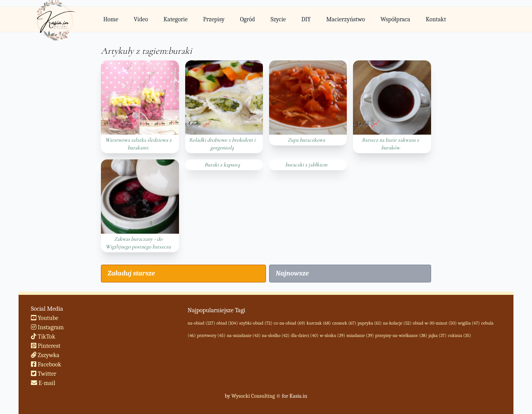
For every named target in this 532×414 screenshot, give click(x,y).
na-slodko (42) (275, 335)
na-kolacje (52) (397, 323)
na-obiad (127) (201, 323)
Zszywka (45, 355)
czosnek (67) (344, 323)
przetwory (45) (211, 335)
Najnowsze (292, 273)
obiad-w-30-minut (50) (435, 323)
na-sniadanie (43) (244, 335)
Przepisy (214, 19)
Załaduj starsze (131, 273)
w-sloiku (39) (332, 335)
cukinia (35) (459, 335)
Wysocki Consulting (253, 396)
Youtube (45, 318)
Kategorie (176, 19)
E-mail (43, 383)
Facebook (46, 364)
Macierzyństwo (346, 19)
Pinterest (46, 346)
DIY (306, 19)
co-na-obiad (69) (289, 323)
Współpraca (395, 19)
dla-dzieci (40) (304, 335)
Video (141, 19)
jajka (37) (437, 335)
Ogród (248, 19)
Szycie (278, 19)
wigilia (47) (469, 323)
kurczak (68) (319, 323)
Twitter (44, 374)
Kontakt (436, 19)
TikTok (43, 337)
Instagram (47, 327)
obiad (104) (227, 323)
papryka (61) (370, 323)
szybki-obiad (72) (256, 323)
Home (111, 19)
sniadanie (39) (360, 335)
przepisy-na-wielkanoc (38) (401, 335)
